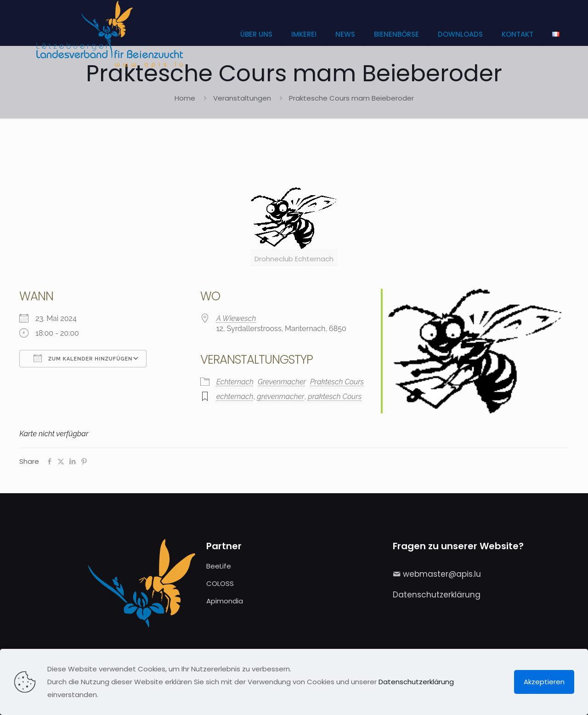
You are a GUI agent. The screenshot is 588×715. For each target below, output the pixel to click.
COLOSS (220, 583)
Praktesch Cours (337, 382)
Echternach (235, 382)
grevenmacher (280, 397)
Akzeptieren (544, 682)
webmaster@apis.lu (442, 574)
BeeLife (219, 566)
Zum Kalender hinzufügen (83, 358)
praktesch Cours (335, 397)
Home (185, 98)
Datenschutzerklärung (437, 595)
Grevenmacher (282, 382)
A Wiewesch (236, 318)
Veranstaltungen (242, 98)
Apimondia (225, 601)
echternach (235, 397)
